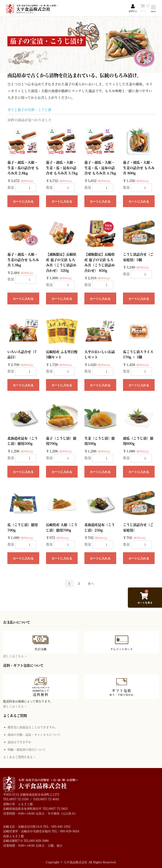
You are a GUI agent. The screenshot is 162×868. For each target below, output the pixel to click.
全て (11, 110)
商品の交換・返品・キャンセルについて (34, 735)
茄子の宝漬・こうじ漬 (34, 110)
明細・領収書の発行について (27, 750)
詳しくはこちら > (15, 656)
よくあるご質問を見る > (19, 757)
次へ (91, 584)
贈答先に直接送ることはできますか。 (33, 727)
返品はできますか (19, 742)
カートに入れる (23, 201)
